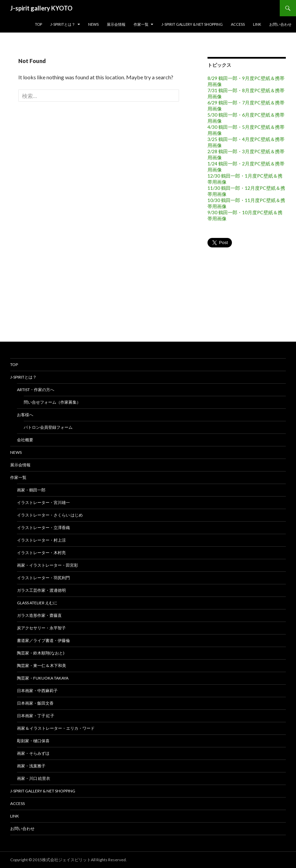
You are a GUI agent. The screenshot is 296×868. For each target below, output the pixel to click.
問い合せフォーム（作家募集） (52, 402)
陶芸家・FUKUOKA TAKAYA (43, 678)
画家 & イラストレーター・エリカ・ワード (56, 728)
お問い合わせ (280, 24)
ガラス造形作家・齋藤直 (39, 615)
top (38, 24)
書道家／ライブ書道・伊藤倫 (43, 640)
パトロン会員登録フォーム (48, 427)
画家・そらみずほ (33, 753)
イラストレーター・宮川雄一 (43, 502)
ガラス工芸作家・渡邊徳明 (41, 590)
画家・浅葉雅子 (31, 766)
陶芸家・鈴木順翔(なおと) (41, 653)
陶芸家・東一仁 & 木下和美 (42, 665)
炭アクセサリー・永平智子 (41, 628)
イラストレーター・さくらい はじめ (50, 515)
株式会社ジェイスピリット (66, 860)
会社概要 (25, 440)
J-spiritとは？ (63, 24)
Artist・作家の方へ (36, 390)
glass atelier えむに (37, 603)
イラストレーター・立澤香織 (43, 528)
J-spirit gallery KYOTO (41, 8)
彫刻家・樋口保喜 (33, 741)
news (93, 24)
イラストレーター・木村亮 (41, 553)
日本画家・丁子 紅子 (36, 716)
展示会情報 (116, 24)
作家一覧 (141, 24)
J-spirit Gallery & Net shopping (192, 24)
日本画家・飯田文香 (35, 703)
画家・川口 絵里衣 (34, 778)
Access (238, 24)
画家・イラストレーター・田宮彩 (47, 565)
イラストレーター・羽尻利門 (43, 578)
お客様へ (25, 415)
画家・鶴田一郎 (31, 490)
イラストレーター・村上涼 (41, 540)
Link (257, 24)
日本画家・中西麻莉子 (37, 691)
